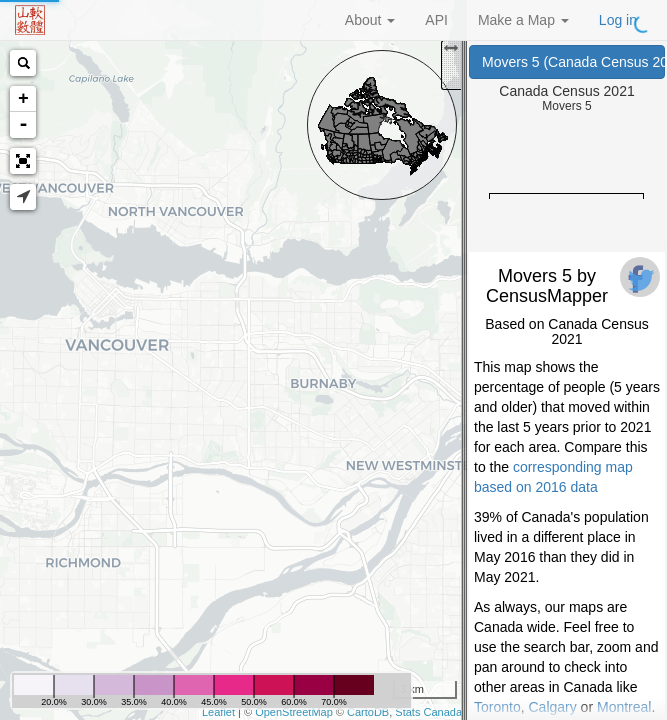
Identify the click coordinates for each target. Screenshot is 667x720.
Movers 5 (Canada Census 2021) (573, 62)
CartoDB (368, 712)
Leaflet (218, 712)
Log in (618, 20)
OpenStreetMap (294, 712)
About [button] (370, 20)
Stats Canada (428, 712)
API (436, 20)
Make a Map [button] (523, 20)
